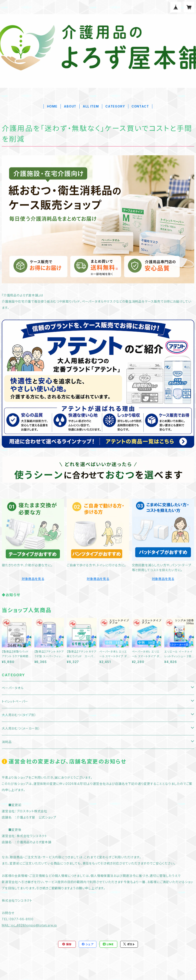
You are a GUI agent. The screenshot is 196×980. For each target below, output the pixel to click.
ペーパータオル (13, 688)
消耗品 (7, 742)
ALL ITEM (91, 106)
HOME (52, 106)
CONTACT (140, 106)
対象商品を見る (33, 579)
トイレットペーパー (15, 701)
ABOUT (70, 106)
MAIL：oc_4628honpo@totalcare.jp (29, 925)
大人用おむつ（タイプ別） (19, 715)
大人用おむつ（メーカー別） (21, 728)
